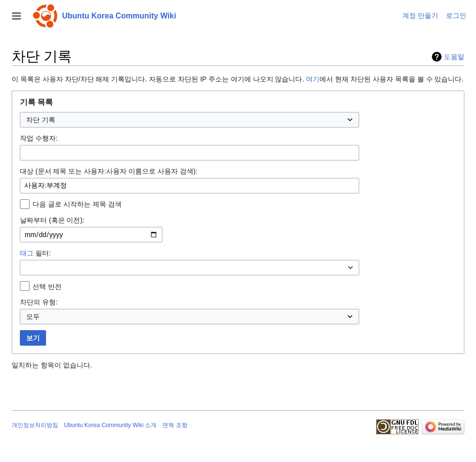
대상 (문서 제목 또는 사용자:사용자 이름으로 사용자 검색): (109, 171)
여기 (313, 79)
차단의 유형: (39, 302)
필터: (35, 253)
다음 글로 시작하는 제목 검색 (77, 204)
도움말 (454, 57)
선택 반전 (47, 287)
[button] (16, 16)
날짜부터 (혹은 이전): (52, 220)
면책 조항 (175, 425)
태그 (27, 253)
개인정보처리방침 (35, 425)
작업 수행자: (39, 138)
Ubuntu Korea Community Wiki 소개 (110, 425)
